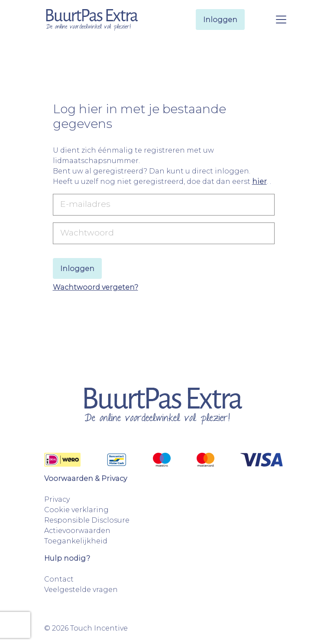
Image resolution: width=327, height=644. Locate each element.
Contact (59, 579)
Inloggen (220, 20)
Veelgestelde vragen (81, 590)
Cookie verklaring (76, 510)
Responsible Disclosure (87, 520)
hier (259, 181)
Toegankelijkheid (76, 541)
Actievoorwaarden (77, 531)
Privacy (57, 499)
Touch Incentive (99, 628)
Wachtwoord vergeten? (96, 287)
